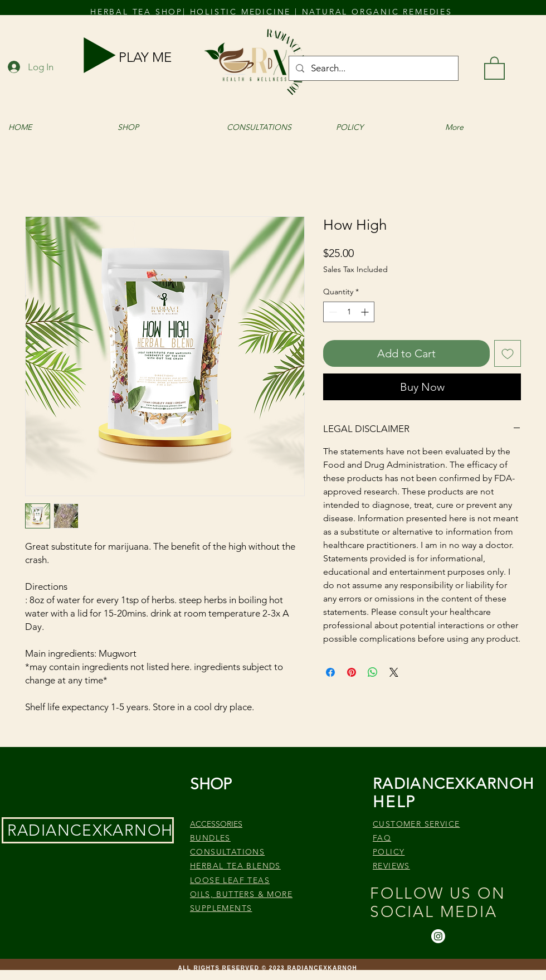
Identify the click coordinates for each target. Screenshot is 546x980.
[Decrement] (332, 312)
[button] (494, 67)
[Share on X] (394, 672)
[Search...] (373, 68)
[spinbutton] (349, 312)
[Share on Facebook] (330, 672)
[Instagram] (438, 936)
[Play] (100, 55)
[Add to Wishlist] (508, 353)
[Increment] (366, 312)
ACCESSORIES (216, 824)
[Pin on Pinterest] (352, 672)
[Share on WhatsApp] (373, 672)
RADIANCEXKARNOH (90, 830)
